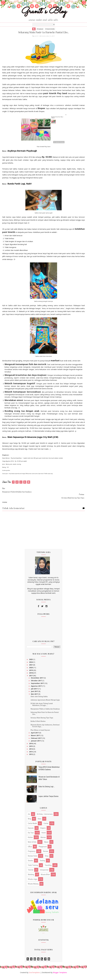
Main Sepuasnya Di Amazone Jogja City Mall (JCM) (33, 441)
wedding (31, 878)
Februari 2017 (37, 742)
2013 (31, 755)
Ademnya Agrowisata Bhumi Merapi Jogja (45, 704)
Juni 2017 (35, 695)
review (46, 855)
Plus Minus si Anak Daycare (40, 734)
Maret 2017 (36, 739)
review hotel (33, 860)
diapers (43, 832)
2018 (31, 677)
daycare (31, 832)
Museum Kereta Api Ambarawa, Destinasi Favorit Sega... (45, 729)
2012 (31, 758)
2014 (31, 753)
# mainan (40, 32)
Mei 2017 (35, 698)
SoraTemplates (34, 976)
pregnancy (32, 855)
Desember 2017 (37, 682)
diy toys (31, 837)
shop (47, 860)
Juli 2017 (34, 692)
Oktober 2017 (37, 684)
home (44, 837)
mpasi (46, 846)
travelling (48, 869)
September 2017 (38, 687)
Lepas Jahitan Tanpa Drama (48, 800)
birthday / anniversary (45, 818)
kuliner (30, 841)
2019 (31, 674)
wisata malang (33, 888)
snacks (30, 864)
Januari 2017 (36, 745)
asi (29, 818)
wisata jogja (33, 883)
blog (29, 823)
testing (42, 864)
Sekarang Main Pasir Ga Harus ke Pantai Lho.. (45, 717)
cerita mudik (32, 827)
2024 (31, 666)
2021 (31, 669)
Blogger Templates (60, 976)
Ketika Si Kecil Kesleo (38, 725)
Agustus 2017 (37, 690)
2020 (31, 671)
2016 (31, 747)
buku (39, 823)
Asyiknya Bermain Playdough (22, 155)
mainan (43, 841)
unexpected (44, 874)
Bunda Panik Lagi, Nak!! (19, 187)
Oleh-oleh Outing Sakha (39, 700)
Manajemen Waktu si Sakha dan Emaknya (45, 713)
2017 (31, 679)
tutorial (31, 874)
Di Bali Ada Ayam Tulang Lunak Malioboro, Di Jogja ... (42, 708)
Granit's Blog (44, 14)
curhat (46, 827)
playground (43, 850)
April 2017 (35, 736)
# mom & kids (50, 32)
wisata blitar (45, 878)
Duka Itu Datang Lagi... (47, 790)
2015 (31, 750)
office (30, 850)
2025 (31, 663)
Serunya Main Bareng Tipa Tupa (42, 721)
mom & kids (32, 846)
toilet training (33, 869)
